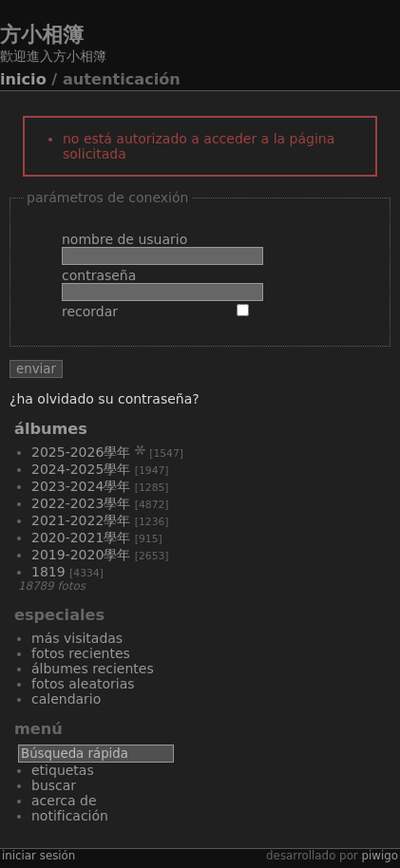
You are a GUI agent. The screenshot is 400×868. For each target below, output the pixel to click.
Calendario (66, 699)
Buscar (54, 785)
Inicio (23, 79)
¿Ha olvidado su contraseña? (105, 399)
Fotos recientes (81, 653)
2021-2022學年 (81, 520)
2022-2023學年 (81, 503)
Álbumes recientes (93, 669)
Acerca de (64, 801)
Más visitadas (77, 638)
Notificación (70, 816)
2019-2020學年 (81, 555)
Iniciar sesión (38, 856)
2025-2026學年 (81, 452)
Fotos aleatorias (83, 684)
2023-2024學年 (81, 486)
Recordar (90, 311)
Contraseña (99, 275)
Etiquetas (63, 770)
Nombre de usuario (124, 239)
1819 (48, 572)
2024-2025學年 (81, 469)
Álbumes (51, 429)
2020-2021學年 (81, 538)
